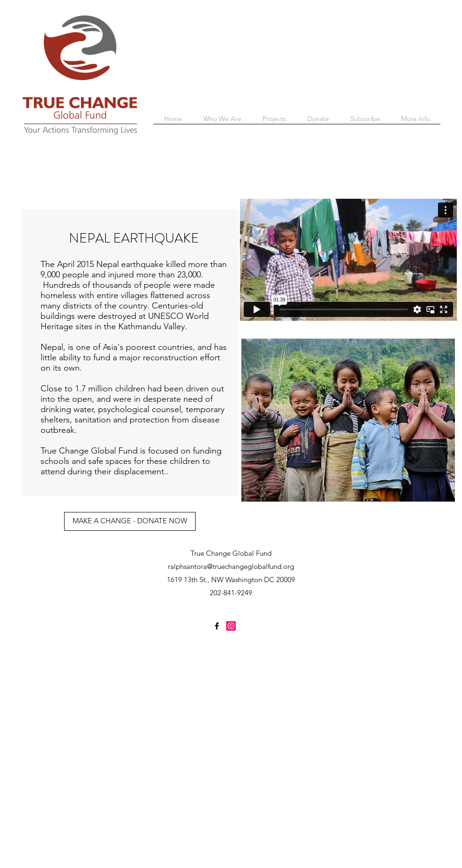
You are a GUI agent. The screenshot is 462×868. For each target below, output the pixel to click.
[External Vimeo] (348, 260)
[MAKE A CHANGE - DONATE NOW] (130, 521)
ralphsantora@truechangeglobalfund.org (231, 566)
